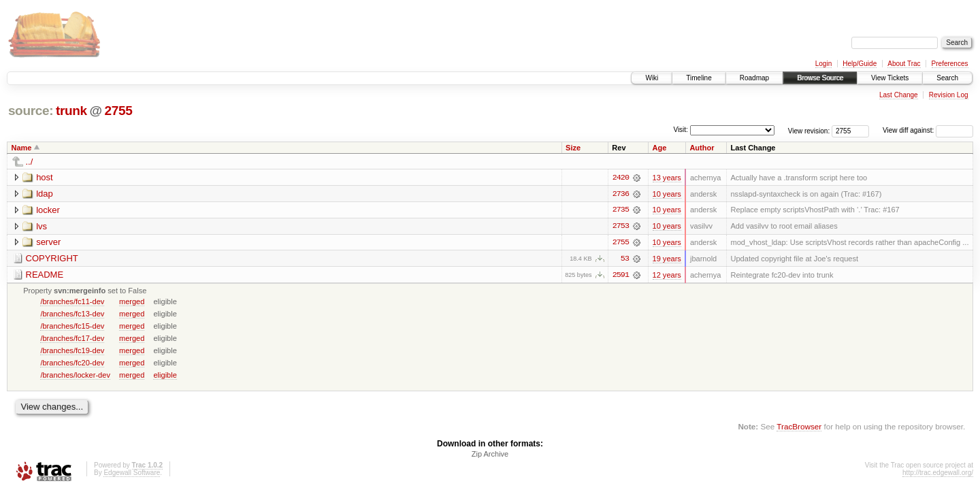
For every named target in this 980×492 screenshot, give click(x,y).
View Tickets (890, 78)
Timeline (699, 78)
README (45, 275)
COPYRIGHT (52, 259)
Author (702, 148)
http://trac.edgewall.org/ (938, 474)
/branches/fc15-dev (72, 327)
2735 (621, 210)
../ (30, 162)
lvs (42, 226)
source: (31, 111)
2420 (621, 178)
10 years (667, 194)
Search (947, 78)
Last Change (899, 95)
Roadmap (754, 78)
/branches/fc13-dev (72, 314)
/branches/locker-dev (75, 376)
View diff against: (928, 130)
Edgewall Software (132, 474)
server (48, 243)
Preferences (950, 64)
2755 (118, 111)
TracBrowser (799, 428)
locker (48, 210)
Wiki (652, 78)
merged (132, 302)
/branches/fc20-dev (72, 363)
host (45, 177)
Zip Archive (490, 455)
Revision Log (949, 95)
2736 (621, 194)
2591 (621, 276)
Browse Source (820, 78)
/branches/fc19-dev (72, 351)
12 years (667, 276)
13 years (667, 178)
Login (823, 64)
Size (573, 148)
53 (625, 259)
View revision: (809, 130)
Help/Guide (860, 64)
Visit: (681, 130)
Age (660, 148)
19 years (667, 259)
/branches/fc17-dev (72, 339)
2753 (621, 227)
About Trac (904, 64)
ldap (45, 194)
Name (22, 148)
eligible (165, 376)
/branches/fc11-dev (72, 302)
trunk (71, 111)
